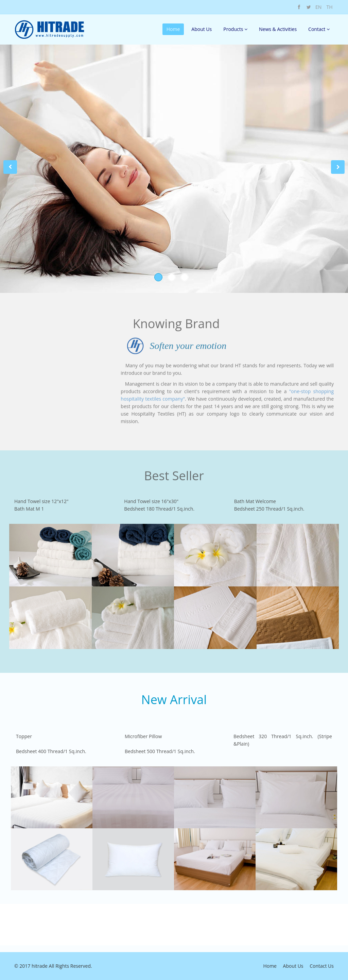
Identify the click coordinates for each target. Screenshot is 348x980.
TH (329, 7)
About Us (202, 29)
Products (235, 29)
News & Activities (278, 29)
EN (318, 7)
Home (173, 29)
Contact (319, 29)
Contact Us (322, 966)
